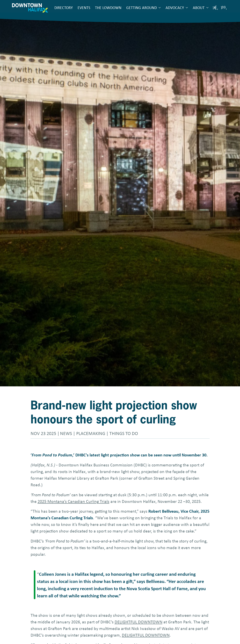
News (66, 433)
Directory (64, 8)
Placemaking (91, 433)
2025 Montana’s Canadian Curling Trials (73, 501)
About (199, 8)
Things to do (124, 433)
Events (84, 8)
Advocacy (175, 8)
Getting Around (141, 8)
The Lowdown (108, 8)
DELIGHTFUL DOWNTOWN (138, 622)
